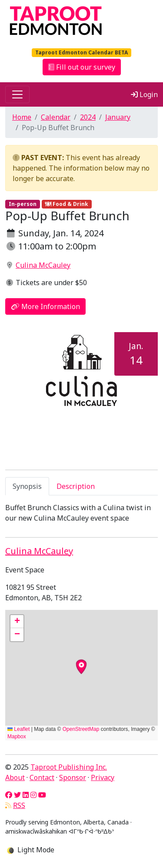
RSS (19, 805)
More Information (45, 306)
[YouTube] (42, 795)
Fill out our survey (82, 67)
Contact (42, 777)
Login (144, 94)
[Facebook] (9, 795)
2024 (88, 117)
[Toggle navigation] (17, 94)
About (15, 777)
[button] (17, 622)
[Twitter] (17, 795)
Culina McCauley (43, 265)
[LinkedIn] (26, 795)
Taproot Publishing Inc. (69, 767)
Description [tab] (76, 486)
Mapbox (17, 737)
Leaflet (18, 729)
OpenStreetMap (81, 729)
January (118, 117)
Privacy (103, 777)
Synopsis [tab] (27, 486)
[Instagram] (33, 795)
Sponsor (73, 777)
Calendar (56, 117)
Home (22, 117)
